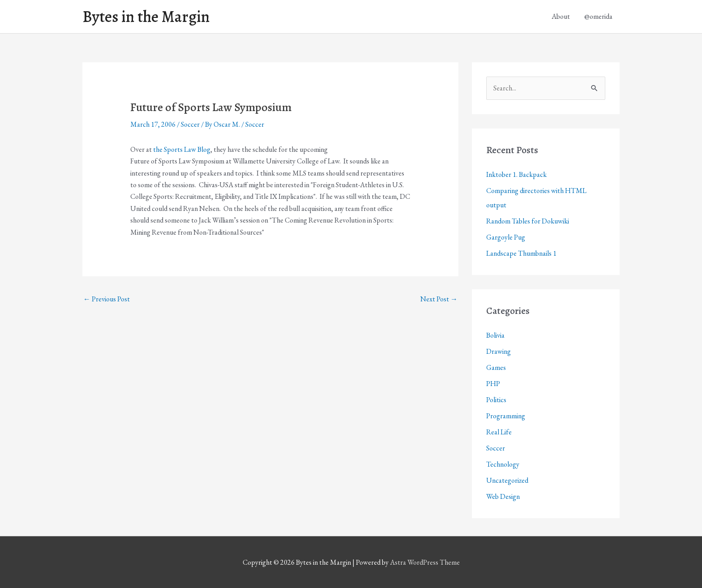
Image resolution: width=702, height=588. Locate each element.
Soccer (190, 124)
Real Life (499, 432)
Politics (496, 400)
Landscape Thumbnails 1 (521, 253)
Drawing (499, 351)
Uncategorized (507, 480)
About (561, 16)
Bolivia (495, 335)
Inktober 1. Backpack (516, 174)
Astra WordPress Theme (425, 562)
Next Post (439, 299)
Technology (503, 464)
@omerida (598, 16)
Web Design (503, 496)
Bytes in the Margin (146, 17)
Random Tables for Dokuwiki (528, 221)
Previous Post (107, 299)
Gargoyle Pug (506, 237)
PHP (493, 384)
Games (496, 367)
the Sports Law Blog (182, 149)
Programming (506, 416)
